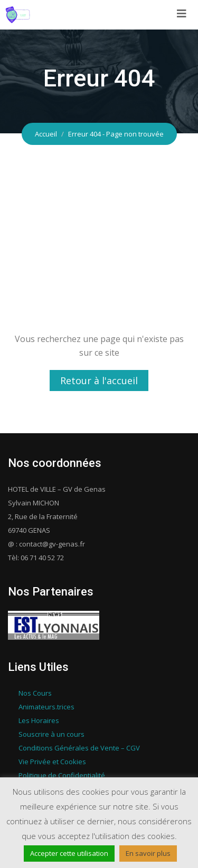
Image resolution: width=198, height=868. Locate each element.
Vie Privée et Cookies (52, 762)
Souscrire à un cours (51, 734)
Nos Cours (35, 693)
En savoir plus (148, 853)
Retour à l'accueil (99, 381)
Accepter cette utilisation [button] (69, 853)
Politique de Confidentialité (62, 775)
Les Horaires (39, 720)
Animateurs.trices (46, 707)
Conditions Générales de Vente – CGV (79, 748)
